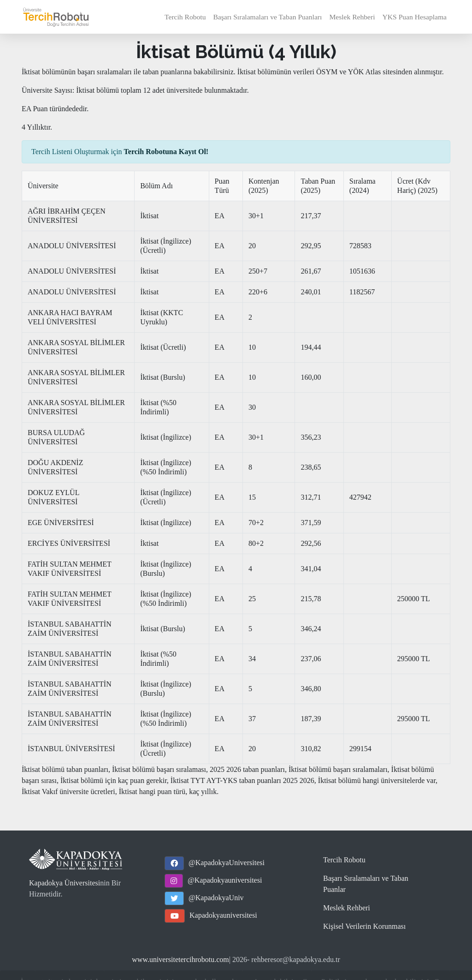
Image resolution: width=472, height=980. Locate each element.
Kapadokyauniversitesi (223, 915)
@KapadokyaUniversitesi (227, 863)
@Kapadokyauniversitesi (225, 880)
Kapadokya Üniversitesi (65, 883)
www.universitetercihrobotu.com (180, 959)
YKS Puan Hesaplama (415, 17)
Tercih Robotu (185, 17)
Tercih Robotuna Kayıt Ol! (166, 152)
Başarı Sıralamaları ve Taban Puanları (267, 17)
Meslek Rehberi (352, 17)
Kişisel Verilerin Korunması (364, 926)
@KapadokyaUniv (216, 898)
